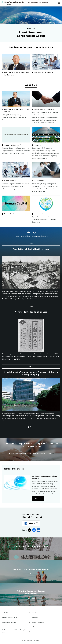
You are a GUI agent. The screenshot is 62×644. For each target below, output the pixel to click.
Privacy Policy (36, 617)
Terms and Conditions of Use (9, 617)
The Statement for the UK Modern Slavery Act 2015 (14, 631)
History (31, 427)
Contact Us (5, 612)
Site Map (35, 612)
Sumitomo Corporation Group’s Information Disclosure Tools (31, 454)
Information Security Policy (9, 623)
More (37, 498)
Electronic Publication (38, 623)
